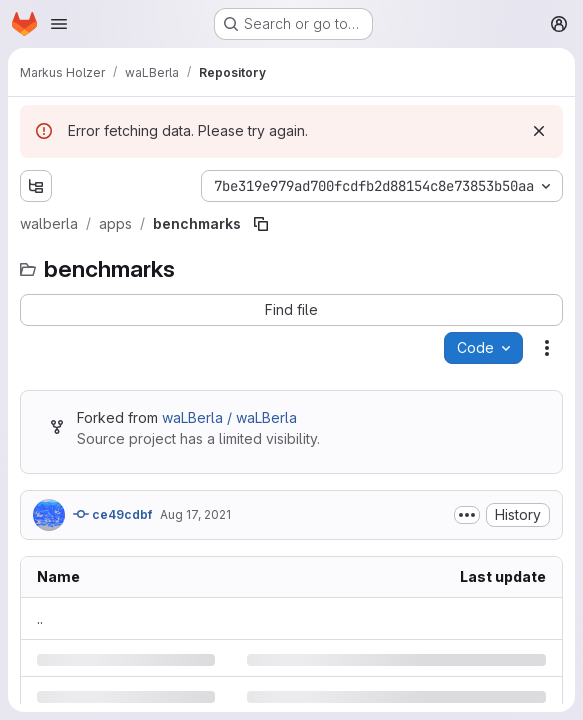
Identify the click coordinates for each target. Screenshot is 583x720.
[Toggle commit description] (467, 515)
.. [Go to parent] (40, 618)
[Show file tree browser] (36, 186)
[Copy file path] (261, 224)
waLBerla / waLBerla (229, 417)
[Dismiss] (539, 131)
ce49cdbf (112, 514)
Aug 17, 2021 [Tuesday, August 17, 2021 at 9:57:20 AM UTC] (195, 514)
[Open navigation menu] (59, 24)
